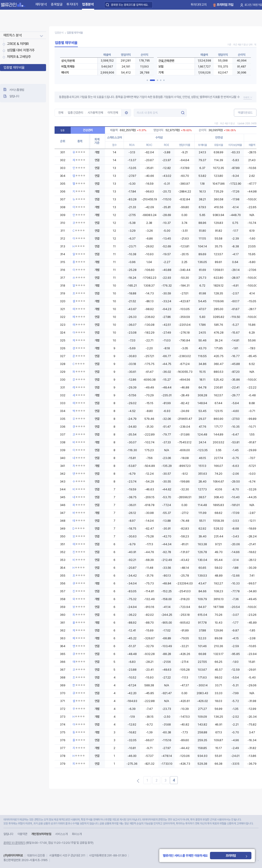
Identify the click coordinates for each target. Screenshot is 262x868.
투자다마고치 (199, 5)
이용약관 (22, 834)
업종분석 (88, 4)
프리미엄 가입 (225, 5)
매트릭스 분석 (13, 35)
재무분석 (41, 4)
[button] (149, 80)
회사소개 (77, 834)
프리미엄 (232, 856)
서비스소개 (61, 834)
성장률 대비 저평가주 (21, 50)
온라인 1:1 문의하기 (14, 843)
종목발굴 (57, 4)
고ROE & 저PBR (18, 44)
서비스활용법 (17, 90)
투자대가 (72, 4)
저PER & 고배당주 (19, 57)
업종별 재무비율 (14, 68)
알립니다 (14, 96)
